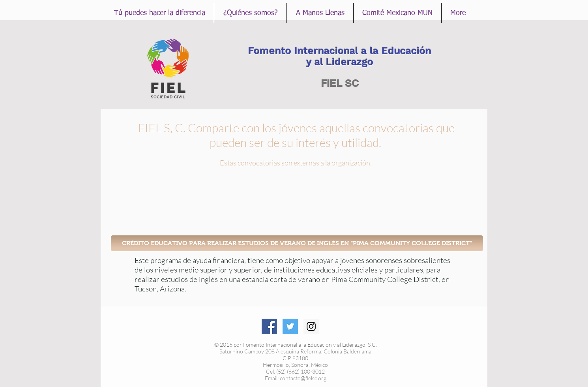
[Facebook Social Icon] (269, 326)
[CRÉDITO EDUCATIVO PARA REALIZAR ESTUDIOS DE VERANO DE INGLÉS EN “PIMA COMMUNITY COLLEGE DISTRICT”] (297, 243)
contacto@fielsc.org (303, 378)
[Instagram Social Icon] (311, 326)
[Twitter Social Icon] (290, 326)
